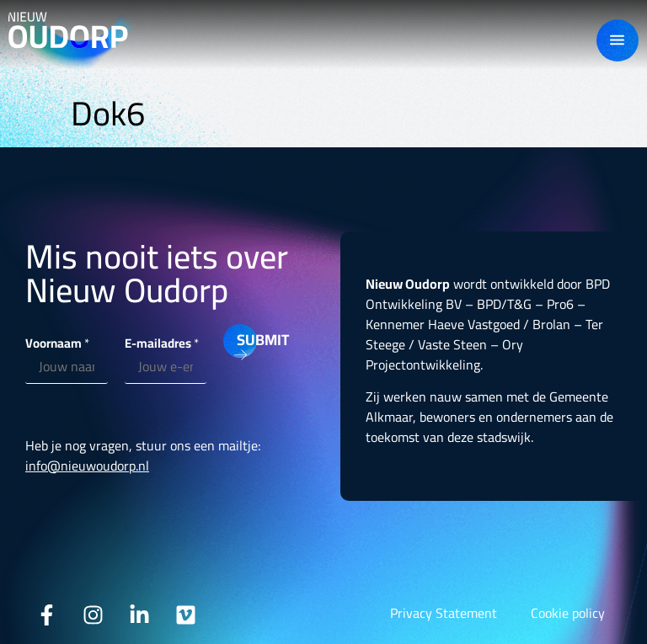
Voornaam (57, 343)
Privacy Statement (444, 613)
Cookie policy (568, 613)
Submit (247, 340)
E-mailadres (162, 343)
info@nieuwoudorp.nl (87, 466)
